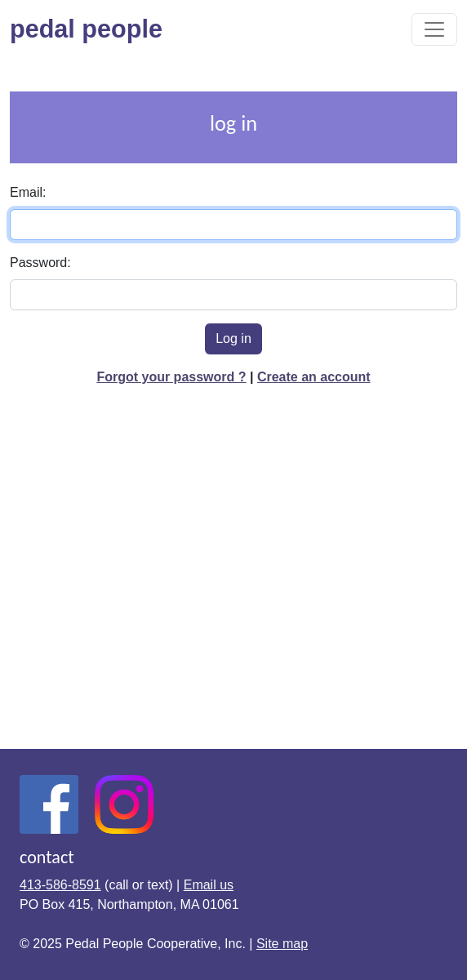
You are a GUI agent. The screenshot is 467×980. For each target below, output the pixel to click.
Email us (209, 885)
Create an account (314, 377)
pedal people (93, 29)
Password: (40, 263)
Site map (282, 944)
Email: (28, 192)
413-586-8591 (60, 885)
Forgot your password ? (171, 377)
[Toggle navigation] (434, 29)
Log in (233, 339)
